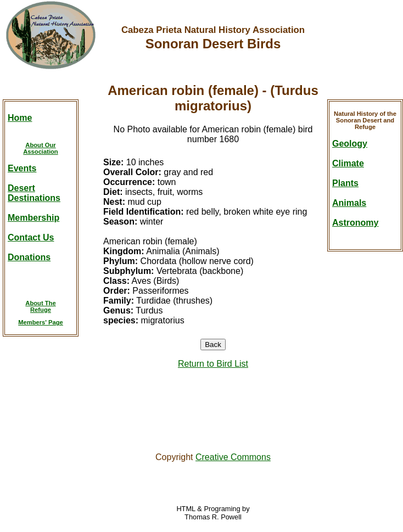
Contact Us (31, 237)
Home (20, 118)
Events (22, 168)
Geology (350, 144)
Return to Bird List (213, 364)
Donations (29, 257)
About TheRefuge (40, 306)
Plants (345, 183)
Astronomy (355, 223)
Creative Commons (233, 457)
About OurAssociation (40, 148)
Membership (33, 218)
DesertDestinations (34, 193)
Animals (349, 203)
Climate (348, 163)
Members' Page (41, 322)
